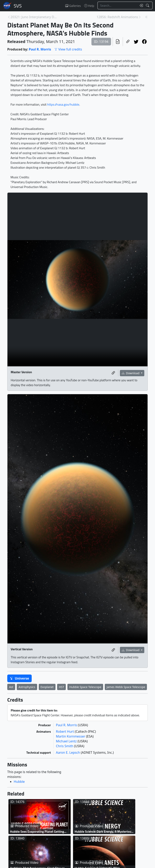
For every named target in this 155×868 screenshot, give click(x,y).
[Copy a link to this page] (128, 42)
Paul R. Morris (40, 49)
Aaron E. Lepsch (68, 752)
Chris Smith (65, 746)
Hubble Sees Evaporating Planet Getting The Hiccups (37, 832)
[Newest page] (146, 17)
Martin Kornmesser (71, 736)
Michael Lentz (67, 741)
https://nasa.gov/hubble (63, 104)
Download (131, 373)
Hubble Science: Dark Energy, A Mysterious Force (104, 832)
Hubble (19, 782)
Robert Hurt (65, 731)
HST (62, 687)
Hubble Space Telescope (85, 687)
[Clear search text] (140, 5)
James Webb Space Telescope (126, 687)
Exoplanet (47, 687)
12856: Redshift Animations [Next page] (117, 17)
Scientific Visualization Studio (18, 6)
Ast (11, 687)
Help (89, 6)
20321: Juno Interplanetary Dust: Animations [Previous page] (34, 17)
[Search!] (148, 5)
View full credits (68, 49)
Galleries (73, 6)
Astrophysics (27, 687)
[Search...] (117, 5)
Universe (19, 678)
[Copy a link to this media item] (113, 373)
